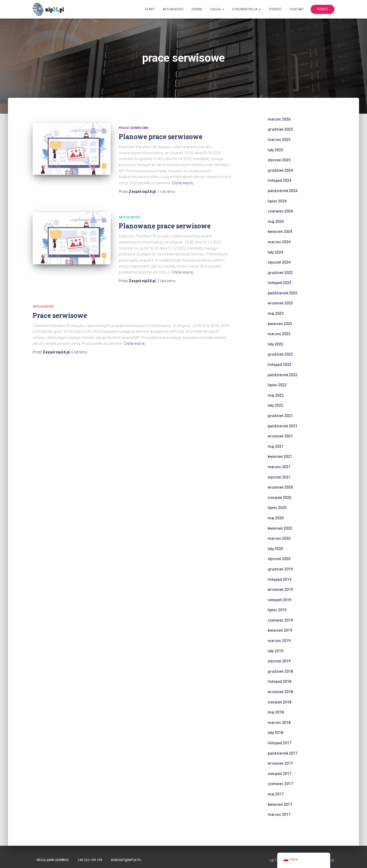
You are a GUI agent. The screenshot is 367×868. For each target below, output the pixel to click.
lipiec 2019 (277, 610)
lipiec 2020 (277, 508)
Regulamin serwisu (53, 860)
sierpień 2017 (279, 774)
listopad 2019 (279, 579)
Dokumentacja (247, 9)
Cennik (197, 9)
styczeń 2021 (279, 477)
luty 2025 (275, 150)
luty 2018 (275, 733)
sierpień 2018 (279, 702)
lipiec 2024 (277, 201)
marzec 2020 (279, 538)
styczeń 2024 (279, 262)
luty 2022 (275, 405)
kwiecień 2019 (280, 630)
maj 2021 (276, 446)
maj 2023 (276, 313)
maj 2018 (276, 712)
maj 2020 (276, 518)
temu (166, 192)
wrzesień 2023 (280, 303)
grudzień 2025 (280, 129)
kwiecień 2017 (280, 804)
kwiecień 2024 (280, 232)
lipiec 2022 (277, 385)
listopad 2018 (279, 681)
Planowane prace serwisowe (165, 226)
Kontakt (297, 9)
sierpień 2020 (279, 498)
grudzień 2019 (280, 569)
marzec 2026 (279, 119)
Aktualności (173, 9)
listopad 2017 (279, 743)
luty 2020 (275, 549)
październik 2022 (283, 375)
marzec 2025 (279, 140)
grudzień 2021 (280, 416)
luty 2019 (275, 651)
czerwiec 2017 (280, 784)
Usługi (217, 9)
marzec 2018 (279, 723)
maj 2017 (276, 794)
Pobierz (275, 9)
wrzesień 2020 (280, 487)
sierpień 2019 (279, 600)
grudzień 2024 (280, 170)
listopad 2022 (279, 365)
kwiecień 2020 (280, 528)
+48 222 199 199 (90, 860)
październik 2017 (283, 753)
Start (150, 9)
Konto (323, 9)
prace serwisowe (134, 128)
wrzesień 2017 (280, 763)
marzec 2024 (279, 242)
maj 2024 (276, 222)
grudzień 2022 (280, 354)
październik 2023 (283, 293)
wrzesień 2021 (280, 436)
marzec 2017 (279, 814)
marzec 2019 (279, 641)
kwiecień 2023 (280, 324)
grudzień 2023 (280, 273)
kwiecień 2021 (280, 457)
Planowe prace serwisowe (160, 137)
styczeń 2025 (279, 160)
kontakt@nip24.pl (126, 860)
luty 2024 (275, 252)
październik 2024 (283, 191)
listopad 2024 (279, 180)
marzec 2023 (279, 334)
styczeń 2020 (279, 559)
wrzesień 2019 (280, 590)
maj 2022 (276, 395)
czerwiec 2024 (280, 211)
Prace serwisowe (60, 315)
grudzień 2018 (280, 671)
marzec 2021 (279, 467)
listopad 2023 (279, 283)
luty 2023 (275, 344)
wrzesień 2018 (280, 692)
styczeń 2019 (279, 661)
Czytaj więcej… (183, 183)
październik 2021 (283, 426)
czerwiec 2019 (280, 620)
